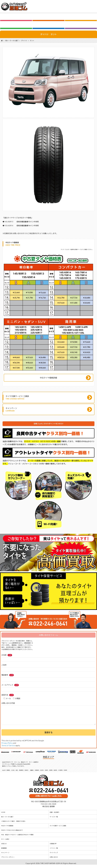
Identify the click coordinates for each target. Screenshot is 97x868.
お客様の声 (53, 847)
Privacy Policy (7, 746)
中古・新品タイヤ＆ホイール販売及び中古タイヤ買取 (17, 838)
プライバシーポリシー (8, 860)
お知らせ (4, 847)
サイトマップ (54, 856)
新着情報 (4, 851)
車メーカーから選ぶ (12, 41)
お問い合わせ (54, 860)
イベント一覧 (54, 851)
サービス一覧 (54, 820)
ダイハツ (24, 41)
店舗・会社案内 (54, 816)
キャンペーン (5, 856)
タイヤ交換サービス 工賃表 (58, 829)
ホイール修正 (5, 843)
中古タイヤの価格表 (7, 829)
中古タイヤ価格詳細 (48, 378)
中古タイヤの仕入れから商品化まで (12, 834)
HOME (3, 816)
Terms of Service (8, 749)
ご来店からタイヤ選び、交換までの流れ (13, 825)
